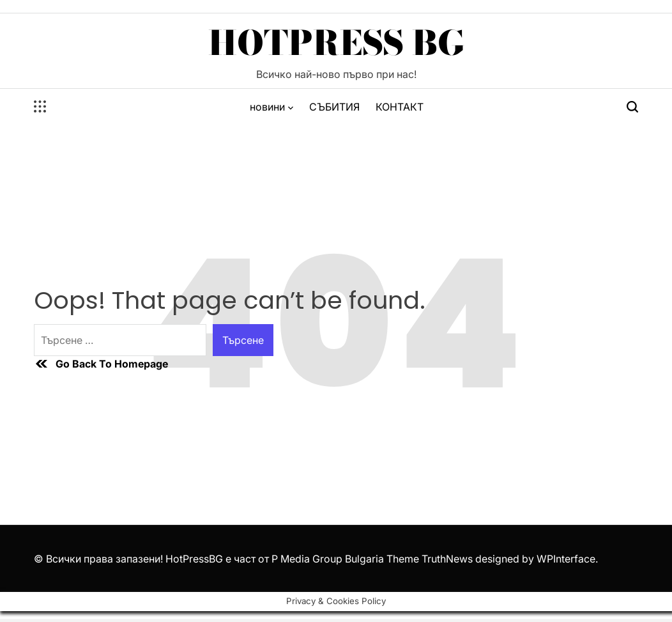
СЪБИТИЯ (334, 107)
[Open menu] (40, 107)
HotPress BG (336, 43)
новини (271, 107)
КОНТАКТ (400, 107)
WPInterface (566, 559)
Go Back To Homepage (101, 364)
